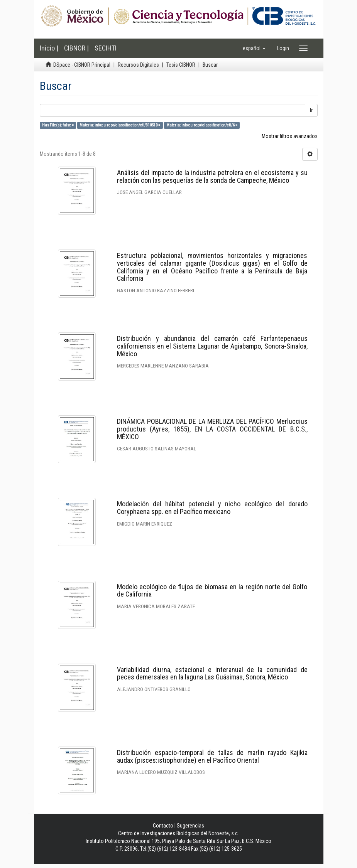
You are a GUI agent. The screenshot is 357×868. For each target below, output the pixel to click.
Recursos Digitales (138, 65)
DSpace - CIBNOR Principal (82, 65)
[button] (254, 48)
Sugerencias (190, 826)
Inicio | (49, 48)
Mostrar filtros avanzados (290, 136)
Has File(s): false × (58, 125)
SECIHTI (106, 48)
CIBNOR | (76, 48)
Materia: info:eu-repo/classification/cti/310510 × (120, 125)
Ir (311, 110)
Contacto (163, 826)
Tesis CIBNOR (181, 65)
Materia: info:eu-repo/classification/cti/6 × (202, 125)
